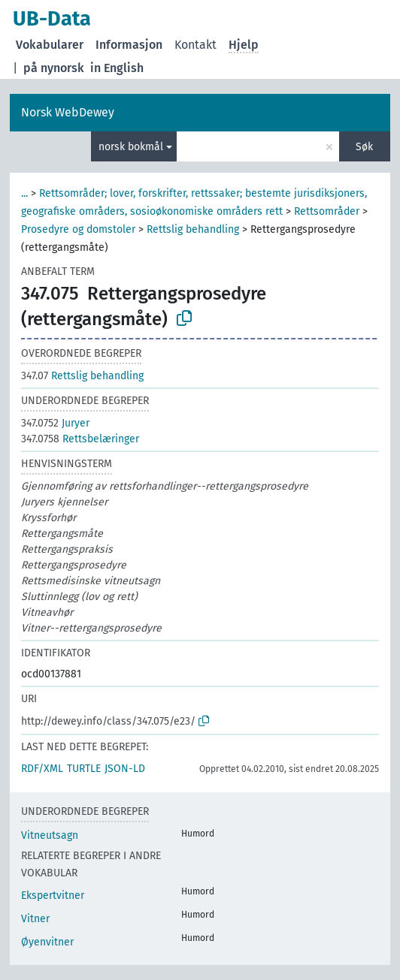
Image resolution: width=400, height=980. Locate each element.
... (24, 193)
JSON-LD (125, 769)
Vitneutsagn (50, 835)
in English (117, 68)
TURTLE (84, 769)
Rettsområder (327, 211)
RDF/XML (42, 769)
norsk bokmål (131, 147)
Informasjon (129, 45)
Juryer (55, 423)
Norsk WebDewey (68, 112)
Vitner (35, 919)
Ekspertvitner (53, 896)
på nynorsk (54, 68)
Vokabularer (50, 45)
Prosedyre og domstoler (78, 229)
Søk (364, 147)
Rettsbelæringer (80, 439)
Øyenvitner (47, 942)
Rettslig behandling (193, 229)
